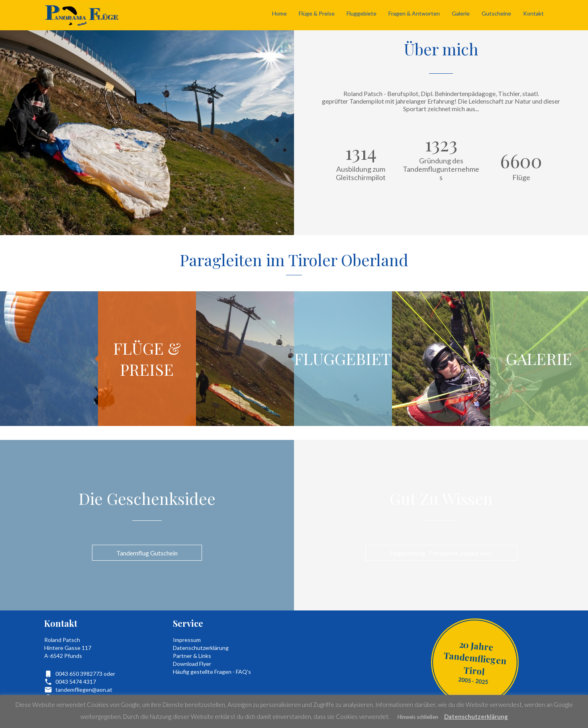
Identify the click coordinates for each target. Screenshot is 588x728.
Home (279, 13)
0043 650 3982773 (79, 674)
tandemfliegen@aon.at (84, 690)
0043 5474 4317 (76, 682)
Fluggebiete (362, 13)
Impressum (187, 640)
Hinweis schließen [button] (418, 717)
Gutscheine (496, 13)
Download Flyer (192, 664)
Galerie (461, 13)
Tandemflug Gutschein (147, 553)
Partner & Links (192, 656)
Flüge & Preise (317, 13)
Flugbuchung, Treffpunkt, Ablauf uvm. (441, 553)
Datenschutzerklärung (201, 648)
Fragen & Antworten (414, 13)
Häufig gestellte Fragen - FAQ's (212, 672)
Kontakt (533, 13)
